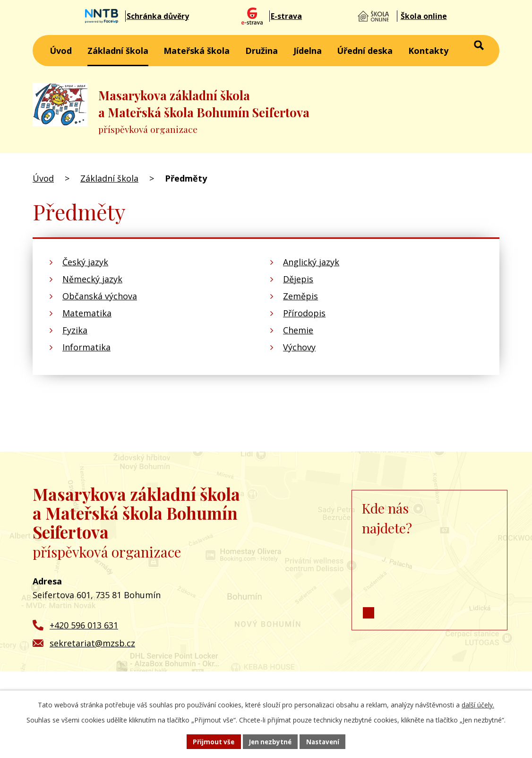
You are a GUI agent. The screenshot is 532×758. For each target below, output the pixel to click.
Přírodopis (304, 313)
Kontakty (428, 51)
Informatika (86, 347)
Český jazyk (85, 262)
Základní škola (118, 51)
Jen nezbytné (270, 741)
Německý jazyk (92, 279)
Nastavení (325, 741)
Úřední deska (365, 51)
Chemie (298, 330)
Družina (262, 51)
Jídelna (308, 51)
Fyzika (75, 330)
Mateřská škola (197, 51)
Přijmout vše (211, 741)
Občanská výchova (100, 296)
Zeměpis (300, 296)
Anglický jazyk (311, 262)
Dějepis (298, 279)
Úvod (61, 51)
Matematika (87, 313)
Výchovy (299, 347)
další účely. (478, 704)
